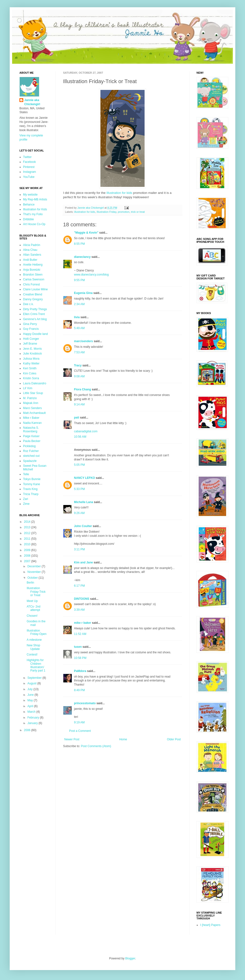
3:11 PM (79, 549)
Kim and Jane (83, 562)
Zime (26, 504)
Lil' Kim (28, 388)
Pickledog (29, 446)
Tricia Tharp (31, 494)
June (31, 695)
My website (30, 195)
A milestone (34, 640)
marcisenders (83, 341)
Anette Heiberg (33, 265)
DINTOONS (82, 599)
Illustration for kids (119, 193)
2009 (28, 550)
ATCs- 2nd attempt (33, 608)
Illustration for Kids (35, 209)
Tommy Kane (32, 484)
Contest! (32, 655)
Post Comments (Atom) (96, 746)
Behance (29, 205)
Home (123, 739)
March (32, 712)
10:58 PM (80, 658)
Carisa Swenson (34, 279)
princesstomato (85, 703)
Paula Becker (32, 441)
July (30, 689)
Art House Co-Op (34, 224)
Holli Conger (31, 339)
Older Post (174, 739)
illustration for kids (85, 212)
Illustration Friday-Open (37, 632)
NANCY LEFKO (84, 478)
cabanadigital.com (86, 431)
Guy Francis (31, 329)
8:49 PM (79, 690)
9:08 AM (79, 376)
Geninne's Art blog (35, 319)
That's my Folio (33, 214)
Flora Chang (82, 389)
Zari (26, 499)
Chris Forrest (31, 285)
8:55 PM (79, 244)
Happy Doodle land (35, 334)
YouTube (29, 177)
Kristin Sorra (31, 378)
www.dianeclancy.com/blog (91, 275)
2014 (28, 522)
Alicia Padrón (32, 245)
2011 (28, 539)
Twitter (27, 157)
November (35, 572)
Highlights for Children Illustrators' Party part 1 (36, 665)
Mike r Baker (31, 418)
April (31, 706)
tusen (78, 647)
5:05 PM (79, 465)
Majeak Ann (31, 403)
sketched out (31, 456)
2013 (28, 527)
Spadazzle (30, 461)
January (33, 723)
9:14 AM (79, 404)
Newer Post (72, 739)
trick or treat (138, 212)
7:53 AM (79, 352)
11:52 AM (80, 634)
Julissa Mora (31, 359)
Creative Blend (33, 294)
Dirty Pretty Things (35, 309)
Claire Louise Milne (35, 289)
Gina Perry (30, 324)
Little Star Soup (33, 393)
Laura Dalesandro (35, 383)
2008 (28, 556)
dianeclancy (82, 257)
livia (77, 317)
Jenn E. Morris (32, 349)
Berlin (30, 583)
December (35, 566)
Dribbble (29, 219)
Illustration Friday (106, 212)
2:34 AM (79, 304)
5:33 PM (79, 489)
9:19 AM (79, 722)
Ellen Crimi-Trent (34, 314)
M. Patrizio (30, 398)
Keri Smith (30, 368)
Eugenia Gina (83, 293)
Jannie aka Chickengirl (32, 102)
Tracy (78, 365)
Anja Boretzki (32, 270)
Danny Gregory (33, 299)
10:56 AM (80, 437)
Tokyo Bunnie (32, 479)
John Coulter (83, 526)
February (34, 718)
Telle (26, 474)
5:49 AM (79, 328)
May (31, 700)
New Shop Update (33, 647)
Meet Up (32, 601)
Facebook (29, 162)
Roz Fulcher (31, 451)
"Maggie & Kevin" (86, 233)
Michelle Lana (84, 502)
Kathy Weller (31, 364)
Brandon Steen (33, 275)
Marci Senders (32, 408)
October (33, 578)
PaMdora (80, 671)
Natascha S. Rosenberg (31, 429)
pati (77, 418)
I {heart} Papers (210, 925)
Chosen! (32, 616)
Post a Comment (80, 731)
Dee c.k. (28, 304)
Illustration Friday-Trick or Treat (36, 592)
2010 (28, 544)
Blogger (130, 958)
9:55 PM (79, 280)
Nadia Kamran (32, 423)
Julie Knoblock (32, 354)
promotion (124, 212)
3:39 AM (79, 610)
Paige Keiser (31, 436)
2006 (28, 730)
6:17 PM (79, 586)
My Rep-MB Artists (35, 199)
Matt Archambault (34, 413)
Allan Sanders (32, 255)
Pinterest (29, 167)
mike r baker (83, 623)
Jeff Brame (30, 344)
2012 (28, 533)
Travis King (30, 489)
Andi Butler (30, 260)
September (35, 678)
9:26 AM (79, 513)
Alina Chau (30, 250)
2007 (28, 561)
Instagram (29, 172)
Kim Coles (30, 373)
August (32, 683)
